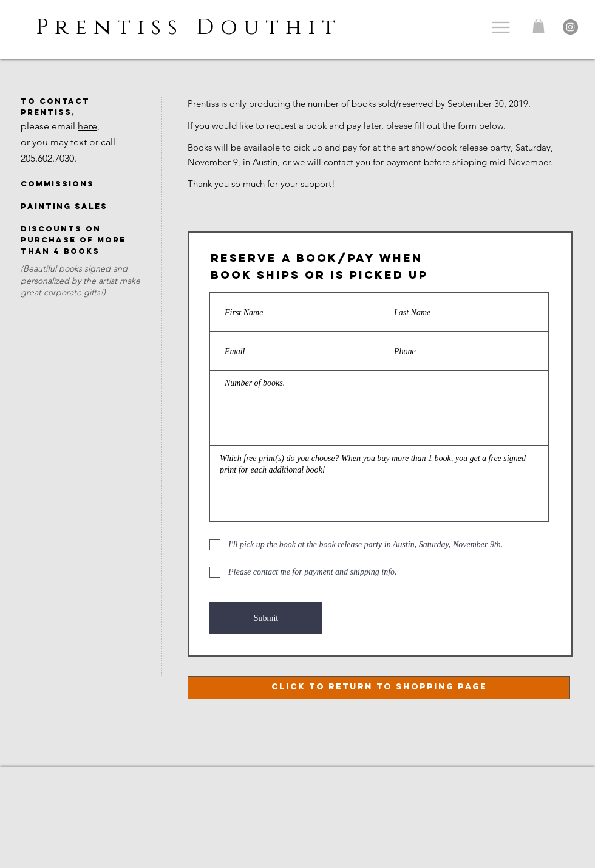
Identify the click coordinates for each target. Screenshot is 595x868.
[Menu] (501, 27)
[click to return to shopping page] (379, 688)
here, (89, 126)
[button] (539, 26)
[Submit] (266, 618)
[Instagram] (570, 27)
